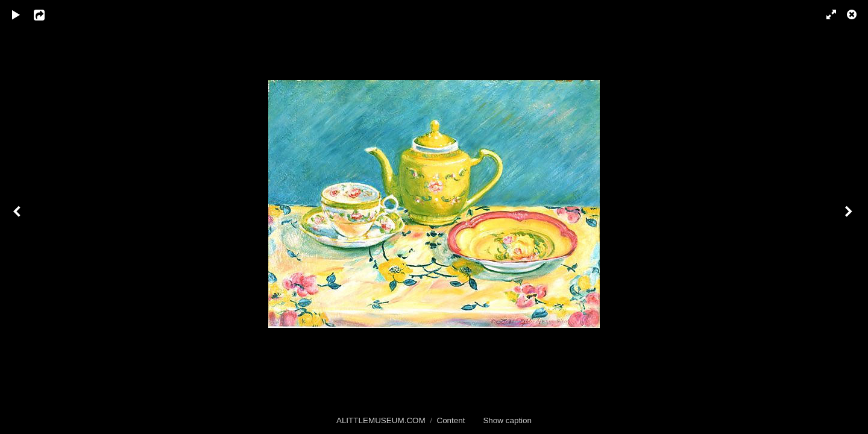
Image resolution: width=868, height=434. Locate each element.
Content (451, 420)
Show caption (507, 420)
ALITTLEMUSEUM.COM (381, 420)
